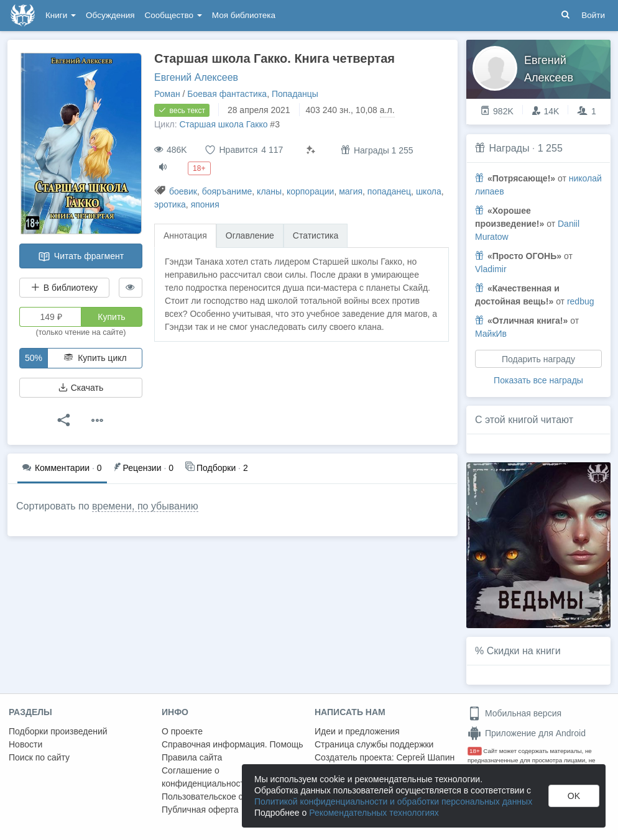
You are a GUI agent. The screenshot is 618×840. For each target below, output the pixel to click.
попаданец (389, 191)
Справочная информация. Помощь (233, 744)
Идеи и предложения (357, 731)
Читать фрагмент (81, 257)
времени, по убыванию (145, 506)
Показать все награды (538, 380)
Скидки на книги (524, 651)
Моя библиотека (244, 15)
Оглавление (250, 235)
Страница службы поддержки (374, 744)
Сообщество (173, 15)
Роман (167, 94)
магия (351, 191)
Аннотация (185, 235)
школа (429, 191)
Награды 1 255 (377, 150)
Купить (111, 317)
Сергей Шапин (425, 757)
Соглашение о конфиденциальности (205, 777)
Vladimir (491, 269)
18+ (475, 751)
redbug (581, 301)
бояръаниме (227, 191)
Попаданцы (295, 94)
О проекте (182, 731)
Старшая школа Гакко (223, 124)
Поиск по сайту (39, 757)
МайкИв (491, 334)
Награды (509, 148)
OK (574, 796)
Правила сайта (192, 757)
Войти (593, 15)
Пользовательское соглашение (224, 797)
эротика (170, 204)
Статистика (316, 235)
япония (205, 204)
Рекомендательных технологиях (374, 813)
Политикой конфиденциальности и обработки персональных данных (393, 801)
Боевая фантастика (227, 94)
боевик (183, 191)
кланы (269, 191)
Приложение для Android (527, 733)
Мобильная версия (514, 713)
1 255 (550, 148)
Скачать (81, 388)
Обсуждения (110, 15)
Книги (61, 15)
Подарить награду (538, 359)
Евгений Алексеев (196, 77)
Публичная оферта (200, 810)
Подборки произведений (58, 731)
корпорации (310, 191)
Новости (25, 744)
